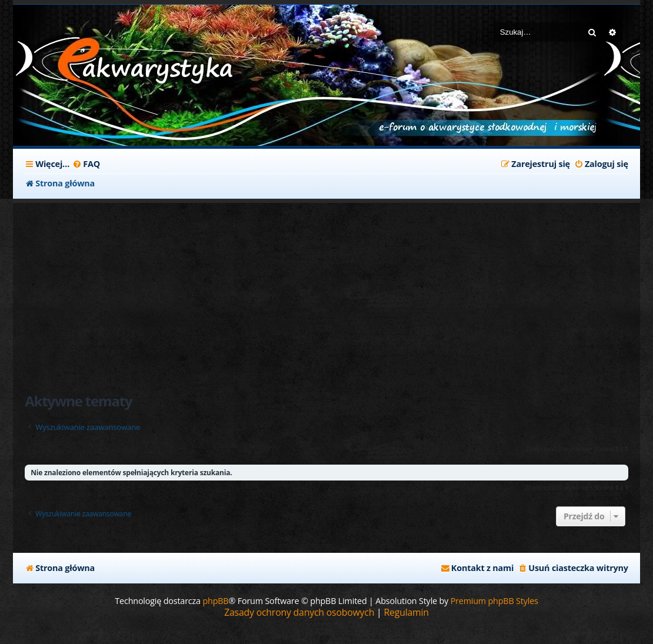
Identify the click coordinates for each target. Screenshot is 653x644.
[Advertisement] (326, 291)
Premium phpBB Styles (494, 601)
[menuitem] (86, 164)
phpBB (215, 601)
